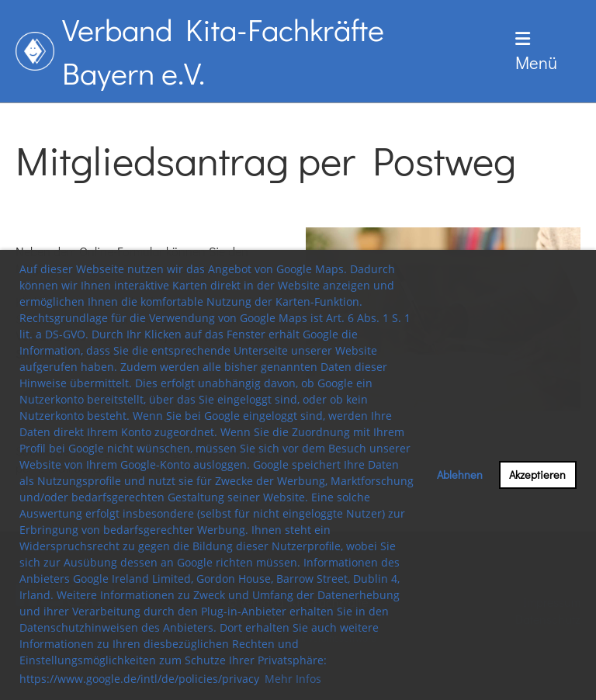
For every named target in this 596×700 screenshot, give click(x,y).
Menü (536, 52)
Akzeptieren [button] (537, 475)
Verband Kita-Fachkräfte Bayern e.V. (223, 51)
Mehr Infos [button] (293, 679)
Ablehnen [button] (460, 475)
